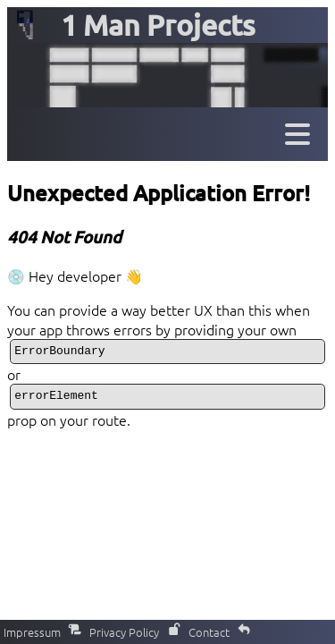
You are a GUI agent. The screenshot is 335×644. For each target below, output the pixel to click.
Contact (220, 632)
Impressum (43, 632)
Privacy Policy (135, 632)
